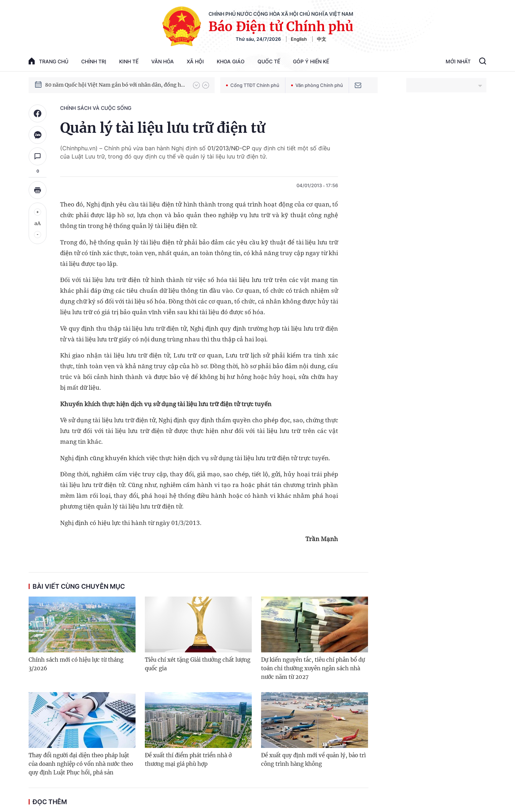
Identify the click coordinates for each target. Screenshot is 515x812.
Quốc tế (269, 61)
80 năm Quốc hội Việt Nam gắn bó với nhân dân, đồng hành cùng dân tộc (116, 85)
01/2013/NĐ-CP (229, 148)
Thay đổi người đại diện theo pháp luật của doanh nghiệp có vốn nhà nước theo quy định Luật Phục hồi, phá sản (81, 764)
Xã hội (195, 61)
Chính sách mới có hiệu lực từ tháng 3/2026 (76, 664)
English (299, 39)
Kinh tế (129, 61)
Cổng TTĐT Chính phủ (253, 85)
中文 (322, 39)
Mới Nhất (458, 61)
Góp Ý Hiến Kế (311, 61)
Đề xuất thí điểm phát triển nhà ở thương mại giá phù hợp (188, 760)
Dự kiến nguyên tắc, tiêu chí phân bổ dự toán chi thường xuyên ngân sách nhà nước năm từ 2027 (313, 668)
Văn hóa (163, 61)
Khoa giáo (231, 61)
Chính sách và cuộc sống (96, 108)
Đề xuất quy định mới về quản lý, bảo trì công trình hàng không (313, 760)
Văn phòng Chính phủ (317, 85)
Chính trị (94, 61)
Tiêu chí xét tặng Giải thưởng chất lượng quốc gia (198, 664)
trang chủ (48, 61)
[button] (196, 85)
